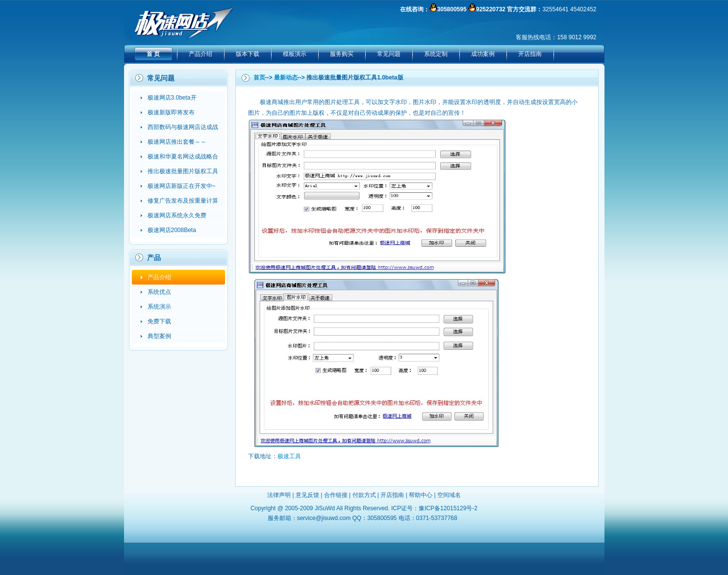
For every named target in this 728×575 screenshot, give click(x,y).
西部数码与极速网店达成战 (183, 127)
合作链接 (336, 495)
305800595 (452, 9)
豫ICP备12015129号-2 (448, 508)
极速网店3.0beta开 (172, 98)
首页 (259, 78)
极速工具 (289, 456)
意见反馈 (307, 495)
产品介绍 (201, 54)
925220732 (491, 9)
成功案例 (483, 54)
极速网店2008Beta (172, 230)
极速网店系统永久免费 (177, 215)
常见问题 (389, 54)
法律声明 (279, 495)
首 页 (153, 54)
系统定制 (436, 54)
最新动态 (286, 78)
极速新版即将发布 (171, 112)
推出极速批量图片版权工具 (183, 171)
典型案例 (159, 336)
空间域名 (449, 495)
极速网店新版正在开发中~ (182, 186)
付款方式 (364, 495)
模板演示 (295, 54)
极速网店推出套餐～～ (177, 142)
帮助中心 (421, 495)
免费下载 (159, 321)
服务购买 (342, 54)
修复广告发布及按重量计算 (183, 201)
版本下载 (248, 54)
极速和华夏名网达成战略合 (183, 157)
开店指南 (530, 54)
